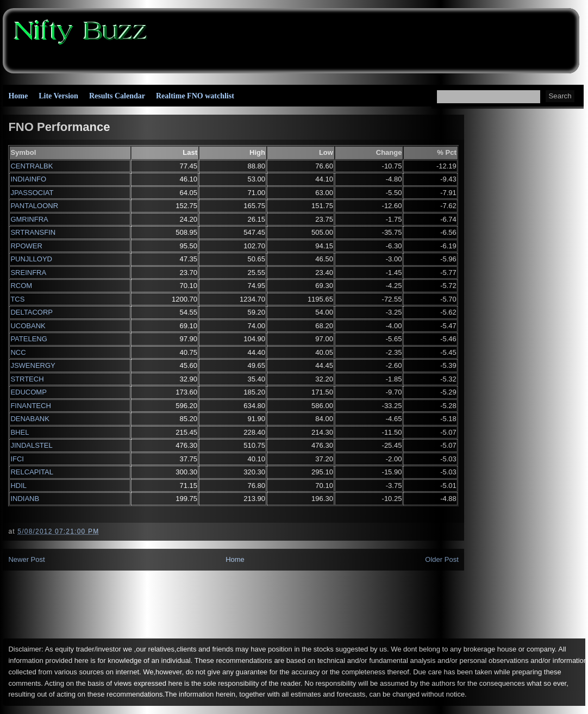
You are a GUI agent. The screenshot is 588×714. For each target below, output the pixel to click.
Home (18, 96)
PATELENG (29, 339)
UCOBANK (28, 326)
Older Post (442, 559)
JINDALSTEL (31, 445)
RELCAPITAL (32, 472)
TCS (17, 299)
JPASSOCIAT (32, 193)
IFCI (17, 459)
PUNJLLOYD (31, 259)
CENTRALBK (32, 166)
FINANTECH (30, 406)
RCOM (21, 286)
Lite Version (58, 96)
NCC (18, 352)
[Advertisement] (370, 38)
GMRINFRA (29, 219)
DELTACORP (32, 312)
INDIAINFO (28, 179)
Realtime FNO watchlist (195, 96)
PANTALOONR (34, 206)
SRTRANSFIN (33, 232)
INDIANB (25, 499)
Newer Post (26, 559)
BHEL (20, 432)
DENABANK (30, 419)
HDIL (18, 486)
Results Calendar (117, 96)
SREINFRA (28, 273)
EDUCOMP (28, 392)
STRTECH (27, 379)
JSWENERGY (33, 365)
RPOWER (26, 246)
